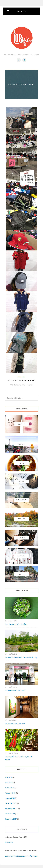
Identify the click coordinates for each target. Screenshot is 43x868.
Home (21, 481)
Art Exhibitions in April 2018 (15, 724)
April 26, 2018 (13, 654)
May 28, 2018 (13, 621)
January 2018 (10, 798)
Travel (21, 574)
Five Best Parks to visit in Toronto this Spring (21, 657)
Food (22, 463)
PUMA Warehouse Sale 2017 (21, 380)
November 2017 (11, 809)
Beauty (21, 424)
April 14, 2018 (13, 687)
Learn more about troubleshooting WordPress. (21, 856)
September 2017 (11, 819)
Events (22, 444)
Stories (22, 538)
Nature (22, 519)
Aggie (31, 385)
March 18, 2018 (13, 753)
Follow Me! (9, 842)
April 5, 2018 (13, 720)
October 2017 (10, 814)
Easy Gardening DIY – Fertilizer (16, 624)
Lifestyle (21, 500)
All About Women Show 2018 (15, 690)
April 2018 (9, 783)
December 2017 (11, 803)
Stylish (22, 377)
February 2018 (10, 793)
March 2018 (9, 788)
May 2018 (9, 777)
